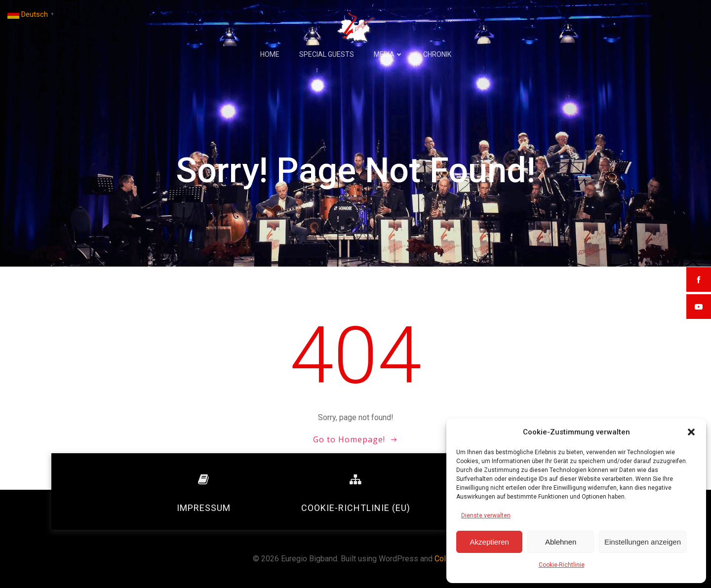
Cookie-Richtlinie (562, 565)
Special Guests (327, 54)
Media (389, 54)
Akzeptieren (490, 542)
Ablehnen (561, 542)
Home (270, 54)
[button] (691, 432)
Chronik (437, 54)
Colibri (446, 559)
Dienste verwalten (486, 515)
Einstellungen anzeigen (643, 542)
